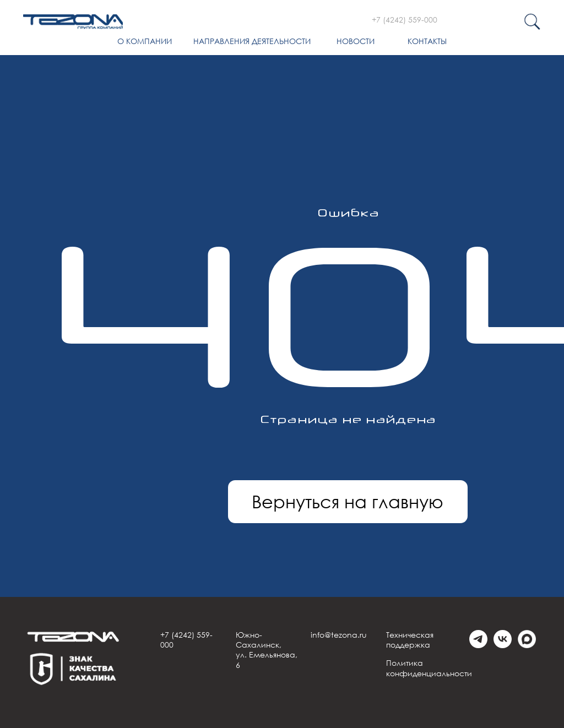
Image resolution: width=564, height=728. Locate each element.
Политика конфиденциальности (429, 668)
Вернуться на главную (348, 501)
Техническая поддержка (410, 640)
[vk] (503, 645)
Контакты (427, 41)
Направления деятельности (252, 41)
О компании (145, 41)
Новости (356, 41)
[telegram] (478, 645)
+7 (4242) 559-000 (405, 20)
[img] (73, 22)
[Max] (527, 645)
